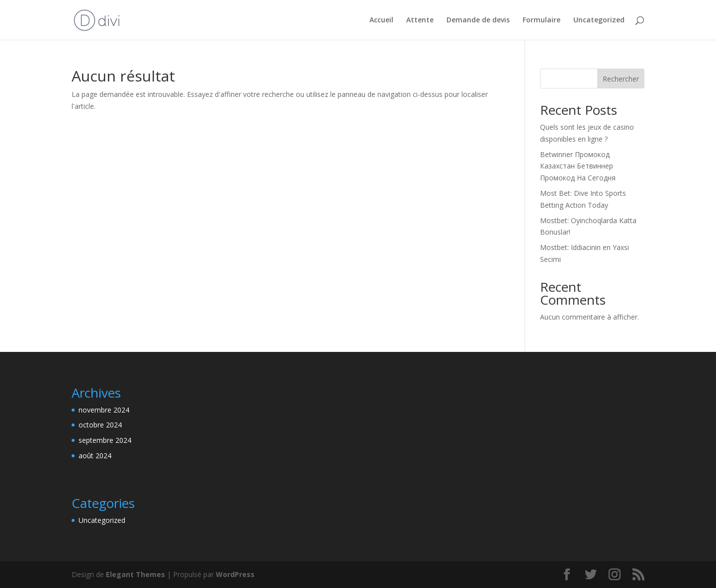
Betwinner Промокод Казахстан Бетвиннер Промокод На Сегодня (578, 166)
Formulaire (541, 20)
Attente (420, 20)
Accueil (381, 20)
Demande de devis (478, 20)
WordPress (235, 574)
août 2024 (95, 456)
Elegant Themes (135, 574)
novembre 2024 (104, 410)
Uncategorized (599, 20)
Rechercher (621, 79)
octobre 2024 (100, 425)
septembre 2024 (105, 440)
